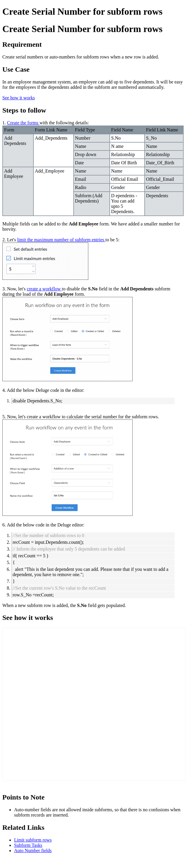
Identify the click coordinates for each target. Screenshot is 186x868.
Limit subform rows (33, 840)
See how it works (19, 98)
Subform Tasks (28, 845)
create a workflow (44, 289)
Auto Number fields (33, 851)
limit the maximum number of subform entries (61, 240)
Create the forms (23, 123)
